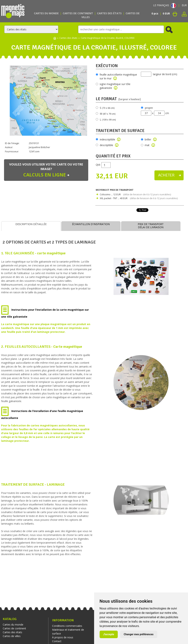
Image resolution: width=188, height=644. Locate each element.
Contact (57, 641)
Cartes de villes (12, 636)
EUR (184, 5)
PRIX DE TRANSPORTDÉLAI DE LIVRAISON (151, 226)
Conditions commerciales (67, 626)
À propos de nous (63, 637)
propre (149, 108)
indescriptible (110, 139)
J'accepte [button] (109, 634)
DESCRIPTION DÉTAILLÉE (31, 224)
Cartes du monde (46, 13)
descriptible (109, 145)
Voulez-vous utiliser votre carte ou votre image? (46, 170)
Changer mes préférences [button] (139, 634)
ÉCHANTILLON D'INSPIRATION (91, 224)
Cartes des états (109, 13)
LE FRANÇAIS (165, 5)
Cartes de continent (78, 13)
